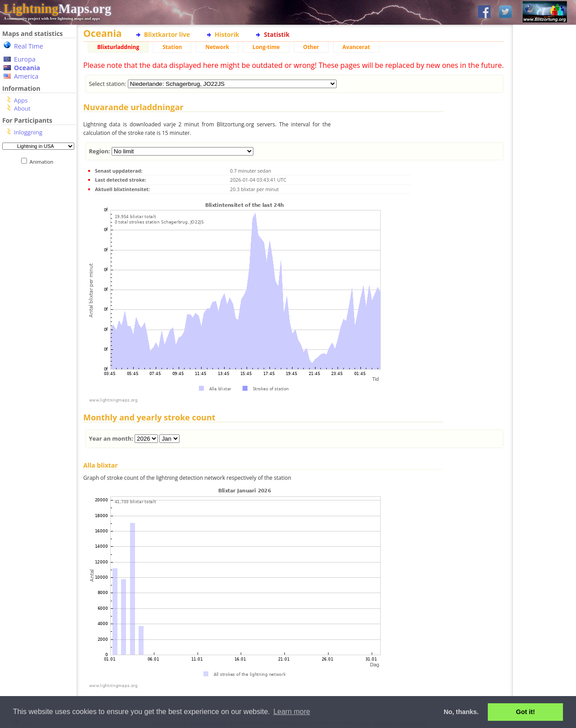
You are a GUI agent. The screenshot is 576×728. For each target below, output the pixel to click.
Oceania (27, 68)
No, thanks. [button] (461, 712)
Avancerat (356, 47)
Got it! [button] (526, 712)
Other (311, 47)
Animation (43, 162)
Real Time (29, 46)
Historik (227, 34)
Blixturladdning (118, 47)
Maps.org (57, 9)
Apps (21, 100)
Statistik (277, 34)
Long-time (266, 47)
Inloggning (28, 132)
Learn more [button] (292, 712)
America (26, 76)
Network (217, 47)
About (22, 108)
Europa (25, 59)
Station (172, 47)
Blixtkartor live (167, 34)
